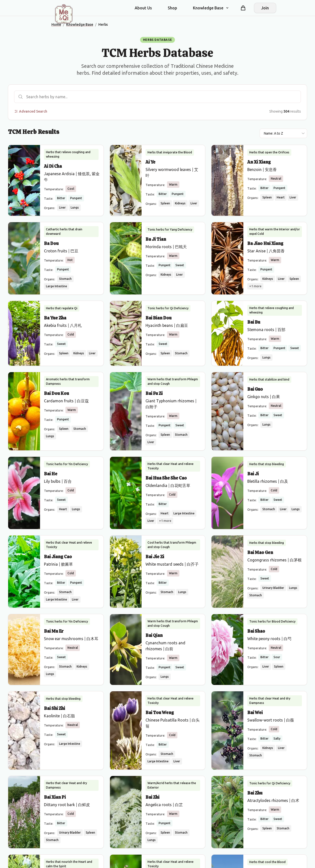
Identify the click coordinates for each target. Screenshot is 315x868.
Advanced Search (31, 111)
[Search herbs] (157, 97)
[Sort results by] (283, 133)
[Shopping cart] (243, 8)
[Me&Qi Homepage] (64, 14)
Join (265, 8)
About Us (143, 8)
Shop (172, 8)
